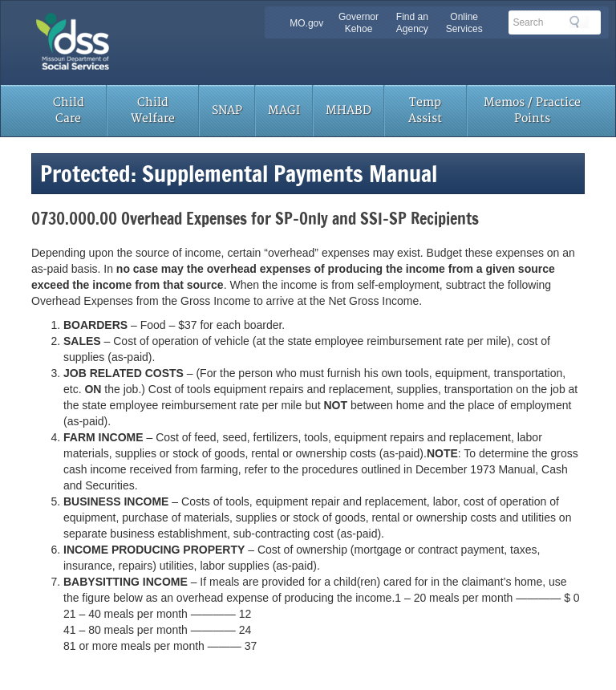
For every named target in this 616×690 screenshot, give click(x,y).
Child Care (69, 110)
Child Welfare (153, 110)
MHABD (349, 110)
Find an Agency (412, 23)
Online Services (464, 23)
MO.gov (306, 23)
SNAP (227, 110)
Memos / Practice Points (532, 110)
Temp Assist (425, 110)
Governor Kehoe (359, 23)
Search (579, 22)
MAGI (284, 110)
